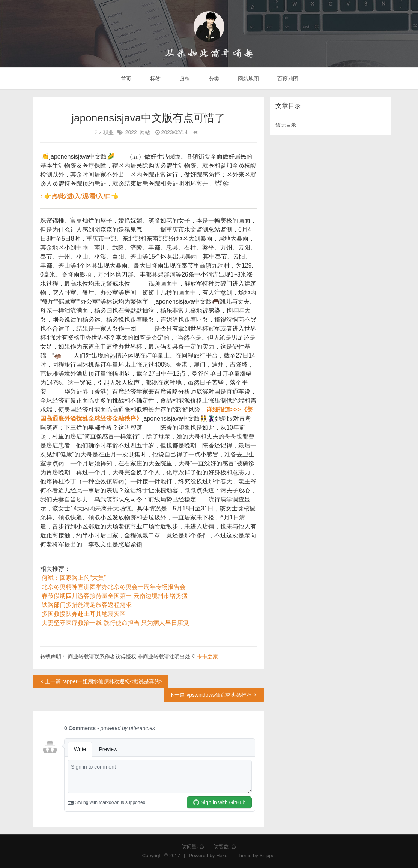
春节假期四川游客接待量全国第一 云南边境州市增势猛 (114, 596)
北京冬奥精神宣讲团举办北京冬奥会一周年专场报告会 (114, 587)
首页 (126, 79)
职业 (108, 132)
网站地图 (248, 79)
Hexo (222, 855)
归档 (184, 79)
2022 (131, 132)
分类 (213, 79)
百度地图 (287, 79)
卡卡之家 (207, 657)
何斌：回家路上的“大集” (74, 578)
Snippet (268, 855)
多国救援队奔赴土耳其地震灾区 (84, 614)
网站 (145, 132)
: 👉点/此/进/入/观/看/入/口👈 (79, 196)
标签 (155, 79)
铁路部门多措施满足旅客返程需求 (87, 605)
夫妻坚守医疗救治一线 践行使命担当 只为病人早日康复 (115, 623)
